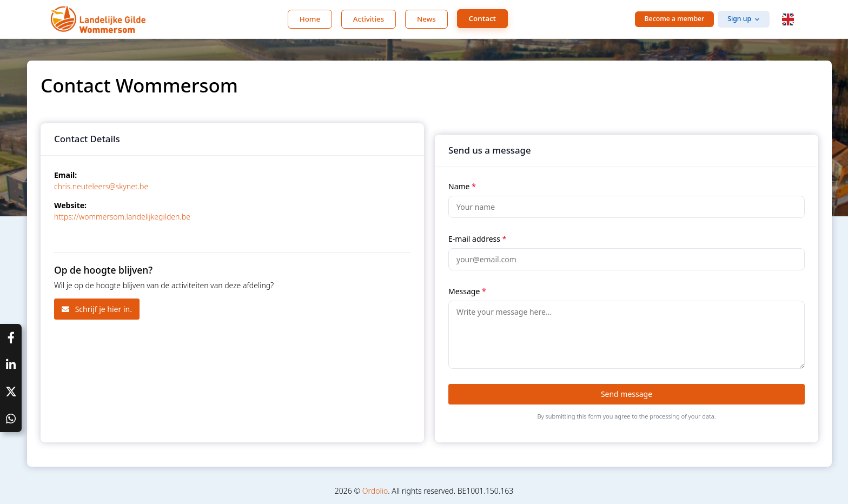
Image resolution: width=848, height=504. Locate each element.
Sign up (739, 19)
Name (462, 186)
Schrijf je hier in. (97, 309)
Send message (627, 394)
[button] (788, 19)
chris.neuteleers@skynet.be (101, 186)
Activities (369, 19)
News (426, 19)
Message (467, 291)
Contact (482, 18)
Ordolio (375, 491)
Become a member (675, 19)
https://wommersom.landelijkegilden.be (122, 217)
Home (310, 19)
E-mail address (477, 239)
